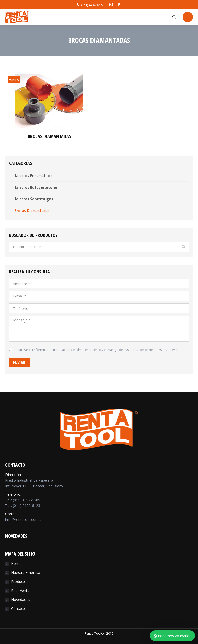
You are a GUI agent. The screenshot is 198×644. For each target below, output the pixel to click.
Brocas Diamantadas (32, 211)
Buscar (184, 247)
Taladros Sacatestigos (34, 199)
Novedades (21, 599)
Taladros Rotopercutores (36, 187)
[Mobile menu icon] (188, 17)
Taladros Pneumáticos (33, 176)
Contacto (19, 609)
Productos (20, 581)
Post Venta (20, 590)
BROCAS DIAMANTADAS (49, 136)
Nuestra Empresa (26, 572)
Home (16, 563)
